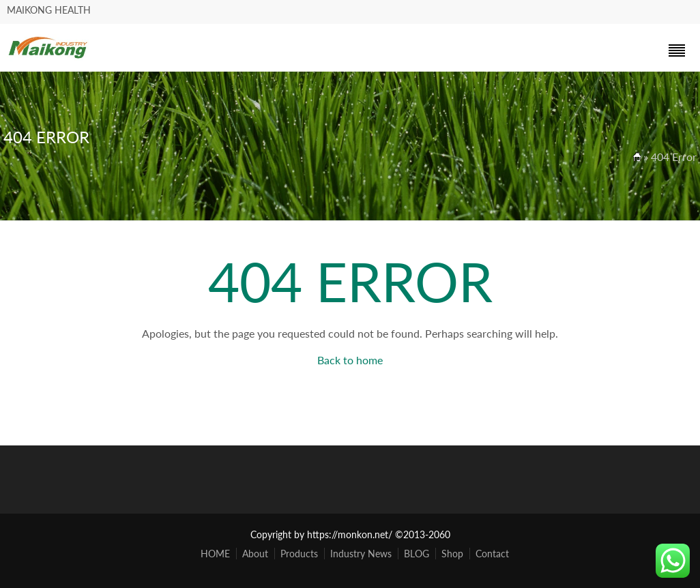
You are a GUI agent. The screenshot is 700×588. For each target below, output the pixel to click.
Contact (492, 554)
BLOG (417, 554)
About (255, 554)
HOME (215, 554)
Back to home (350, 360)
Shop (452, 554)
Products (299, 554)
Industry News (361, 554)
